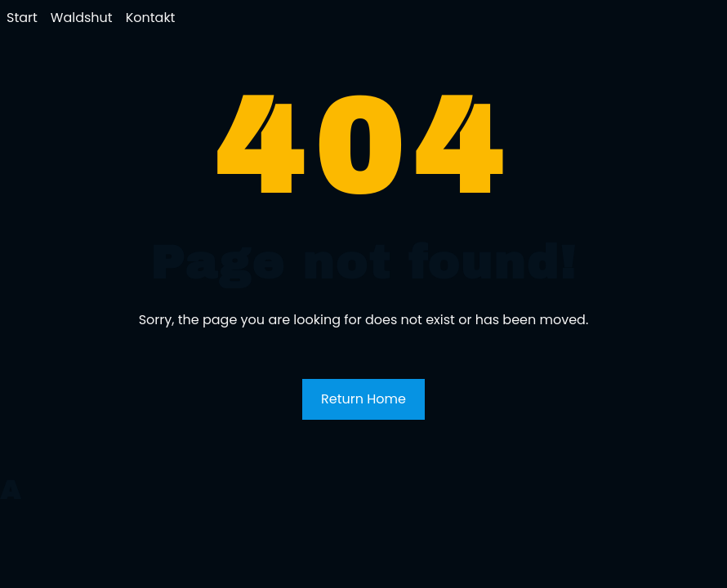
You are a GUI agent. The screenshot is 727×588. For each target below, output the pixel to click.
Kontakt (151, 18)
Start (22, 18)
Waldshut (82, 18)
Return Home (363, 399)
